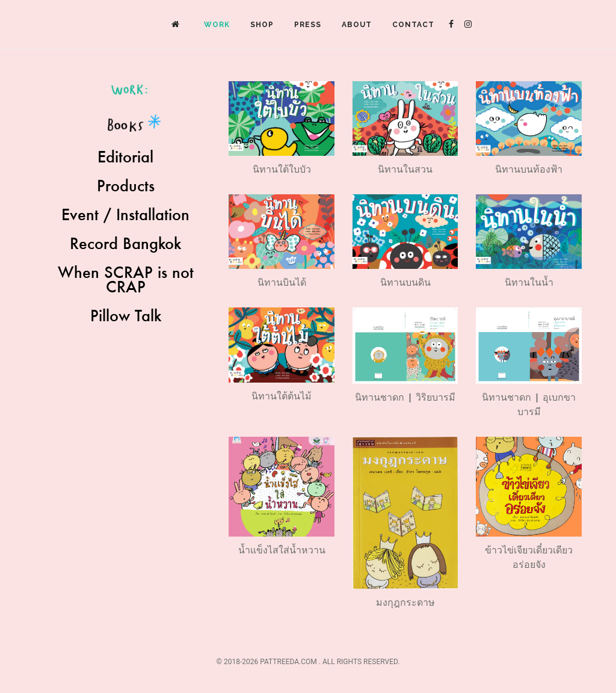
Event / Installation (125, 214)
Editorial (125, 156)
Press (308, 25)
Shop (262, 25)
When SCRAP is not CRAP (126, 279)
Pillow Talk (126, 315)
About (357, 25)
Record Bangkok (125, 243)
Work (217, 25)
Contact (413, 25)
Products (126, 185)
